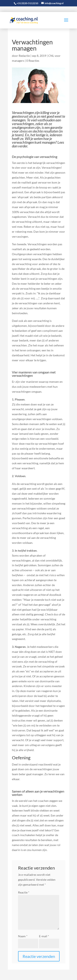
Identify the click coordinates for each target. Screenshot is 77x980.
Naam (23, 936)
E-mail (44, 936)
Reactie (24, 892)
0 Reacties (33, 61)
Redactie (24, 56)
